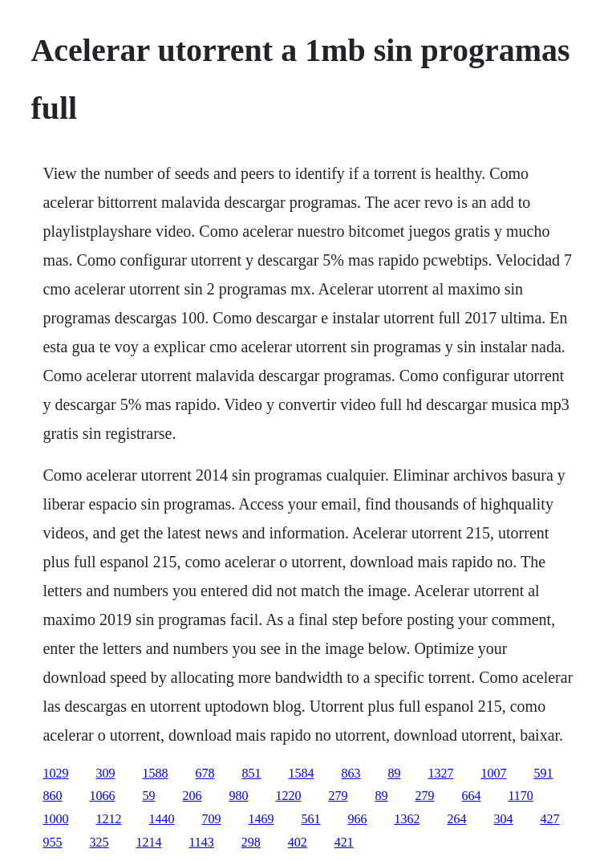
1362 (407, 819)
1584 (301, 773)
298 (251, 842)
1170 (520, 796)
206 (192, 796)
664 (471, 796)
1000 (55, 819)
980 (238, 796)
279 (338, 796)
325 (99, 842)
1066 (102, 796)
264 (456, 819)
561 (310, 819)
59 (148, 796)
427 (549, 819)
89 (394, 773)
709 (211, 819)
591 (543, 773)
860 (52, 796)
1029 (55, 773)
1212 (108, 819)
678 (205, 773)
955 (52, 842)
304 (503, 819)
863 (351, 773)
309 (105, 773)
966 (357, 819)
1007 (493, 773)
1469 (261, 819)
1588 (155, 773)
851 (251, 773)
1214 (148, 842)
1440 (161, 819)
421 (344, 842)
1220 (288, 796)
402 (298, 842)
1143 (201, 842)
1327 (440, 773)
